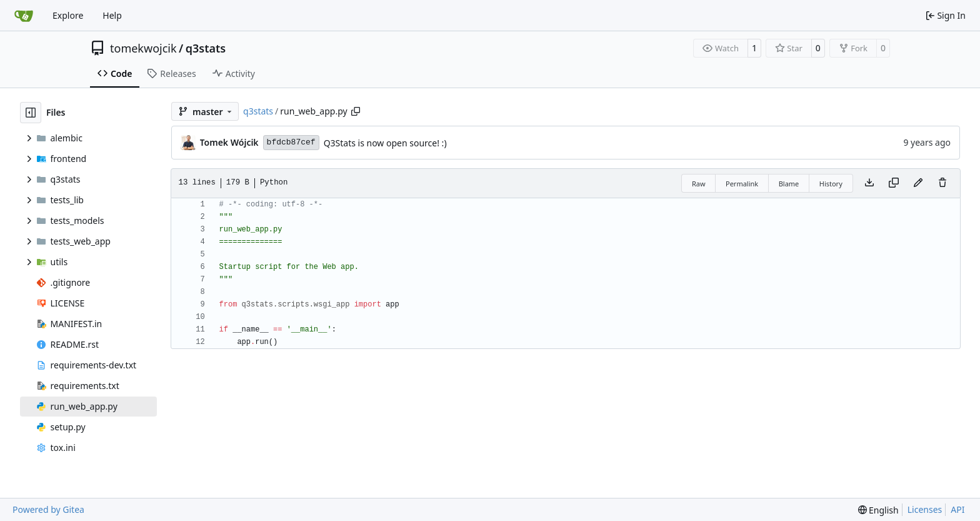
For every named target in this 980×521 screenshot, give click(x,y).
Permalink (742, 184)
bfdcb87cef (291, 142)
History (831, 184)
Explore (68, 15)
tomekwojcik (143, 48)
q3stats (206, 48)
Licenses (925, 509)
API (957, 509)
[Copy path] (356, 111)
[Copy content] (894, 183)
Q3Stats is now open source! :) (385, 143)
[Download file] (869, 183)
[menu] (878, 510)
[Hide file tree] (31, 113)
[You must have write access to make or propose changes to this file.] (942, 183)
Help (112, 15)
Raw (699, 184)
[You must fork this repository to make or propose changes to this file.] (918, 183)
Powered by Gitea (48, 509)
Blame (789, 184)
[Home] (24, 16)
